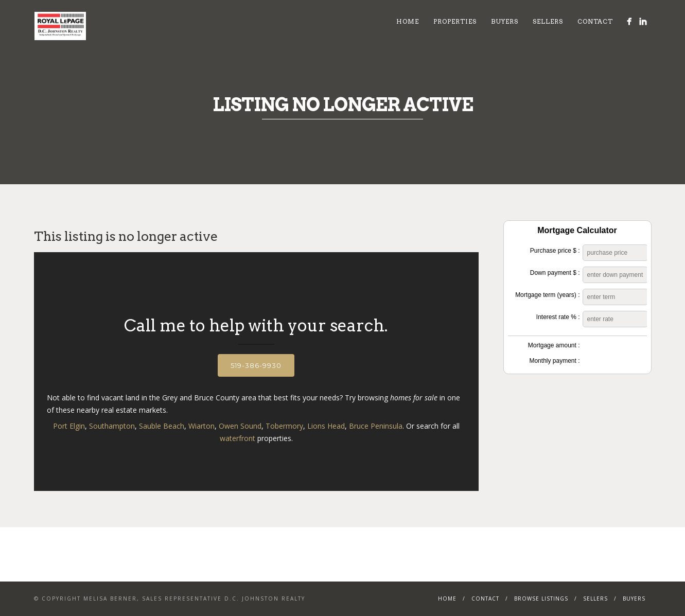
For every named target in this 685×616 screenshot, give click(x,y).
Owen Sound (240, 426)
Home (408, 21)
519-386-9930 (256, 365)
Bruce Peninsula (376, 426)
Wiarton (201, 426)
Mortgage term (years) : (547, 295)
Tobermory (284, 426)
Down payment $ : (555, 273)
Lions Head (326, 426)
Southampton (112, 426)
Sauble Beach (162, 426)
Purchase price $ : (555, 251)
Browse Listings (541, 599)
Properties (455, 21)
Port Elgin (69, 426)
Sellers (548, 21)
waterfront (238, 438)
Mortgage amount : (554, 345)
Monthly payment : (554, 361)
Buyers (505, 21)
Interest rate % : (558, 317)
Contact (595, 21)
